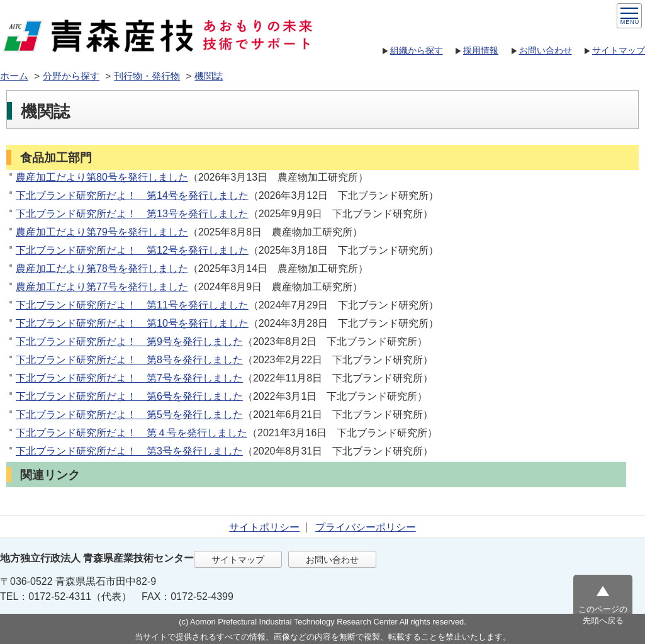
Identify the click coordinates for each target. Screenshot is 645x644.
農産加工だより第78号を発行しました (102, 268)
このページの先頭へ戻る (603, 615)
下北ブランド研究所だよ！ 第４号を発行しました (132, 433)
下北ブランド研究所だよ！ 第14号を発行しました (132, 195)
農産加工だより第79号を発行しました (102, 232)
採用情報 (481, 50)
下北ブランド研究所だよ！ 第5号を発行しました (129, 415)
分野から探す (71, 76)
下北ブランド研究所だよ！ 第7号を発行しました (129, 378)
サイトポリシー (264, 527)
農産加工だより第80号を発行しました (102, 177)
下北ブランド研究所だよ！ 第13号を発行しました (132, 214)
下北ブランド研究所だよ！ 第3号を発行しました (129, 451)
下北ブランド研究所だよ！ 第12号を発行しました (132, 250)
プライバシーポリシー (366, 527)
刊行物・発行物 (147, 76)
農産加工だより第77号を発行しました (102, 287)
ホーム (14, 76)
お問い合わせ (546, 50)
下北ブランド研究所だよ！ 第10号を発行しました (132, 323)
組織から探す (417, 50)
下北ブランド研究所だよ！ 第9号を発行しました (129, 342)
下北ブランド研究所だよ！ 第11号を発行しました (132, 305)
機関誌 (209, 76)
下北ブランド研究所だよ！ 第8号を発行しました (129, 360)
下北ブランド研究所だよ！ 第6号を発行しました (129, 396)
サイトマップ (619, 50)
